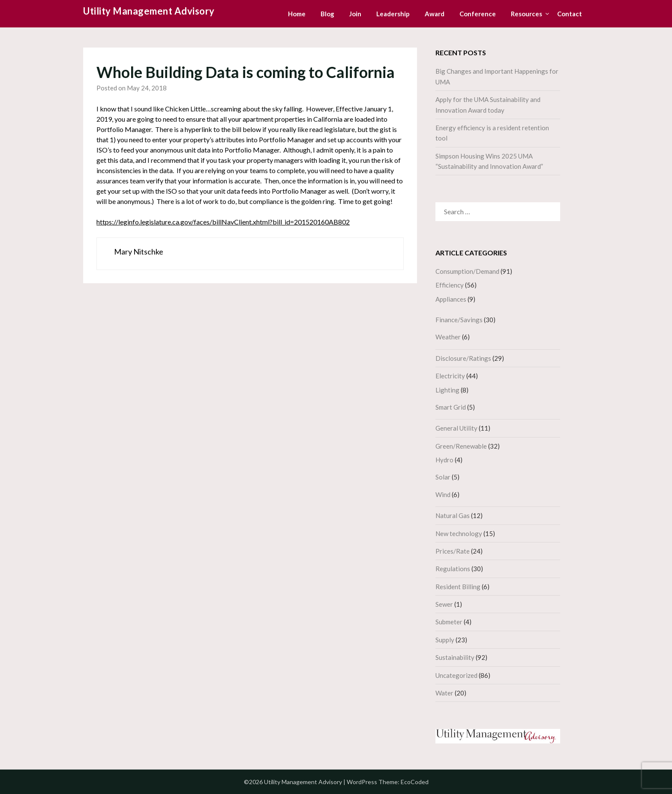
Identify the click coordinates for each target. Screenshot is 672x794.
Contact (570, 14)
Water (444, 693)
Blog (327, 14)
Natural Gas (453, 515)
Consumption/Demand (467, 271)
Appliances (451, 299)
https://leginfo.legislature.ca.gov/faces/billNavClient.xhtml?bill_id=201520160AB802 (223, 222)
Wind (443, 494)
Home (297, 14)
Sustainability (455, 657)
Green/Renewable (461, 446)
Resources (526, 14)
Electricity (450, 376)
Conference (478, 14)
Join (355, 14)
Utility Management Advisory (149, 11)
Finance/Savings (459, 320)
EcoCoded (415, 782)
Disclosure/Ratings (463, 358)
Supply (445, 640)
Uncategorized (456, 675)
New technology (459, 533)
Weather (448, 337)
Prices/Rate (453, 551)
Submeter (449, 622)
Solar (443, 477)
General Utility (456, 428)
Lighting (447, 390)
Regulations (453, 569)
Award (435, 14)
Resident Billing (458, 587)
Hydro (444, 460)
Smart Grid (451, 407)
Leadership (393, 14)
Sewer (444, 604)
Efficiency (450, 285)
